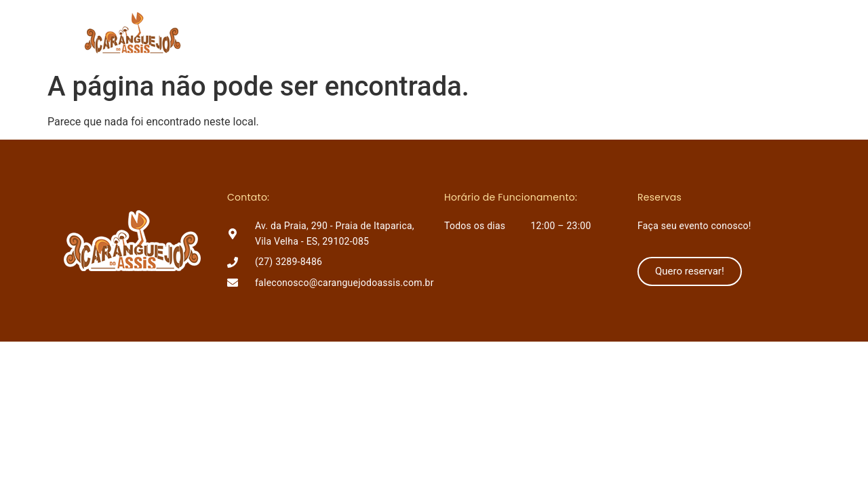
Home (354, 32)
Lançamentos (490, 32)
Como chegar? (587, 32)
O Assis (412, 32)
